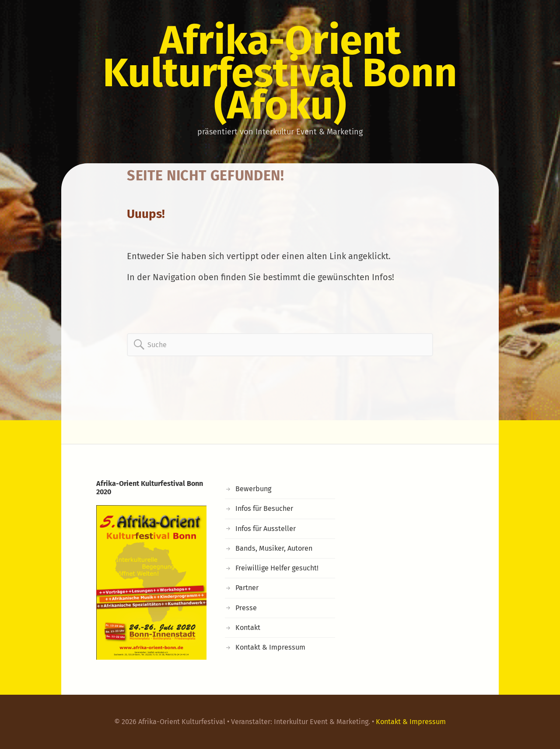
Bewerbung (253, 489)
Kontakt (248, 628)
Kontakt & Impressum (270, 647)
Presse (246, 608)
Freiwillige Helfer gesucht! (277, 568)
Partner (247, 588)
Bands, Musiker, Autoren (274, 548)
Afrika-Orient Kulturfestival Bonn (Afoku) (280, 73)
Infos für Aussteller (266, 529)
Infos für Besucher (264, 508)
